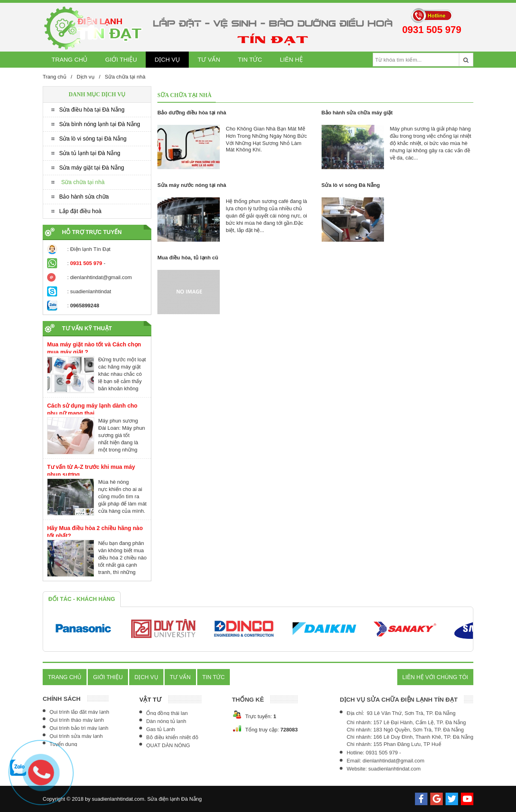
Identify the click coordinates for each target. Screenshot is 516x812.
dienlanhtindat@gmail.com (101, 277)
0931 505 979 (432, 30)
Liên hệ (291, 59)
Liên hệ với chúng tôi (435, 677)
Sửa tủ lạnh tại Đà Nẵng (90, 153)
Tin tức (250, 59)
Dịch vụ (167, 59)
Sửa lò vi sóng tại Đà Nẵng (93, 139)
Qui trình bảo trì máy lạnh (79, 728)
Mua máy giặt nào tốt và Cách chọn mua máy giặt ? (94, 348)
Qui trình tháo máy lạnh (77, 720)
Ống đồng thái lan (167, 713)
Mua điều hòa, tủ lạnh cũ (188, 258)
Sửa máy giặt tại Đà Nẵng (92, 168)
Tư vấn (209, 59)
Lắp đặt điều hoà (80, 211)
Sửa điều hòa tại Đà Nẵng (92, 110)
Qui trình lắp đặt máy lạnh (79, 712)
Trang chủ (69, 59)
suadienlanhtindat (91, 291)
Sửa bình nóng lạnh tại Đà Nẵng (100, 124)
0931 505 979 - (383, 753)
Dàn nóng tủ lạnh (166, 721)
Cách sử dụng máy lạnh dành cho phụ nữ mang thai (92, 409)
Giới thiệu (121, 59)
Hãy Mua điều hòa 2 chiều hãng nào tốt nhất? (95, 532)
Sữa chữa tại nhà (125, 77)
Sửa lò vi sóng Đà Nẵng (351, 185)
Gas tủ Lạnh (160, 729)
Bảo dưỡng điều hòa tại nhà (192, 113)
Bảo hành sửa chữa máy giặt (357, 113)
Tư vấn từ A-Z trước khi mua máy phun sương (91, 471)
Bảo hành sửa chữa (84, 197)
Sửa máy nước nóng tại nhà (192, 185)
